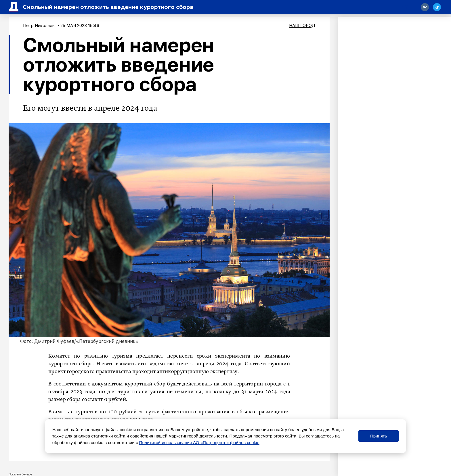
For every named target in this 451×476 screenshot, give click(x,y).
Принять (379, 436)
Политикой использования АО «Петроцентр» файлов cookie (199, 443)
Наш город (302, 26)
